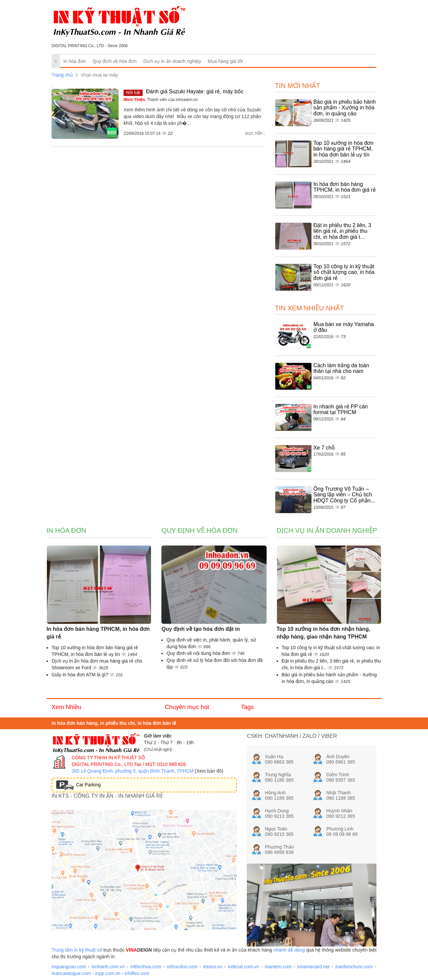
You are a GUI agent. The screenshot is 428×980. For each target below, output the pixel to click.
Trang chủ (62, 75)
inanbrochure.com (354, 967)
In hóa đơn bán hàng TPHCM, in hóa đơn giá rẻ (345, 187)
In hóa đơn (75, 61)
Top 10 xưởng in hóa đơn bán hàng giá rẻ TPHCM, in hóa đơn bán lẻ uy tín (344, 149)
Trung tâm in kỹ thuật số (77, 950)
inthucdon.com (182, 967)
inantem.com (278, 967)
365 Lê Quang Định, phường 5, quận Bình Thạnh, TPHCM (133, 771)
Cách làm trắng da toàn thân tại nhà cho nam (341, 368)
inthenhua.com (146, 967)
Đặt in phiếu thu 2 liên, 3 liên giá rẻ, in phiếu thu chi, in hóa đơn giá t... (342, 231)
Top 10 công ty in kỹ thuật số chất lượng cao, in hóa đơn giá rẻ (344, 272)
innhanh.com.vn (108, 967)
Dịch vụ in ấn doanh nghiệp (172, 61)
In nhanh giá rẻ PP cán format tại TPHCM (341, 410)
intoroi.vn (212, 967)
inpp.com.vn (108, 973)
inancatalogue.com (71, 973)
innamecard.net (314, 967)
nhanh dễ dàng (289, 950)
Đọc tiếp (255, 133)
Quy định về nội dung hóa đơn (199, 653)
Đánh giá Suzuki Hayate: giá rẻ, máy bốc (195, 91)
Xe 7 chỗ (324, 448)
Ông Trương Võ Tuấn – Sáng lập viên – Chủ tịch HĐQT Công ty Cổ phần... (344, 495)
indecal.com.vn (243, 967)
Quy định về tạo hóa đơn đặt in (201, 629)
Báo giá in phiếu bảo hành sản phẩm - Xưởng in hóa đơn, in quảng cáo (345, 108)
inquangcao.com (69, 967)
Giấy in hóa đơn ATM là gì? (81, 675)
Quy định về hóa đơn (115, 61)
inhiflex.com (137, 973)
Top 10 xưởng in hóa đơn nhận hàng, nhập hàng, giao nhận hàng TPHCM (324, 633)
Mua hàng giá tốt (225, 61)
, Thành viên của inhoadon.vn (161, 100)
